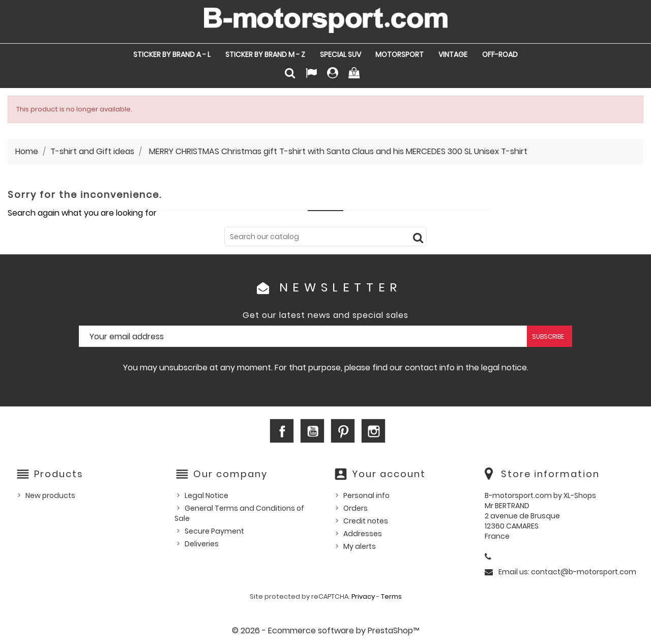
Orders (356, 508)
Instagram (373, 431)
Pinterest (343, 431)
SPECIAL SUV (341, 54)
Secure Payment (214, 531)
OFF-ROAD (500, 54)
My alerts (360, 546)
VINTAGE (453, 54)
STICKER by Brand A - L (172, 54)
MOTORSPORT (400, 54)
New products (50, 495)
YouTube (312, 431)
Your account (389, 474)
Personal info (366, 495)
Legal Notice (206, 495)
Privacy (363, 596)
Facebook (282, 431)
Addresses (363, 534)
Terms (391, 596)
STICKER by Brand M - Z (265, 54)
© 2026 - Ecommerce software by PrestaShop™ (326, 631)
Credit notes (366, 521)
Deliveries (202, 544)
